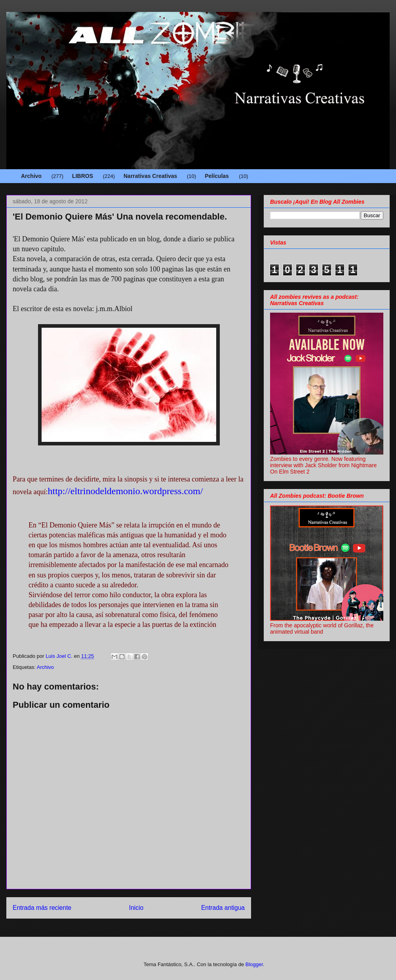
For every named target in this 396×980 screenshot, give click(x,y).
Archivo (31, 176)
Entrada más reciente (42, 908)
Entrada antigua (223, 908)
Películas (217, 176)
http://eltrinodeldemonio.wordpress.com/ (125, 491)
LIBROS (83, 176)
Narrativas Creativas (150, 176)
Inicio (136, 908)
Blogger (254, 964)
